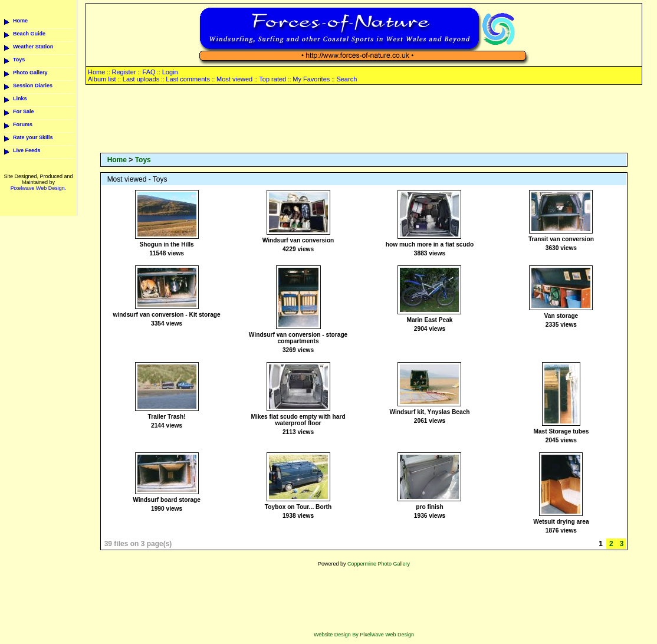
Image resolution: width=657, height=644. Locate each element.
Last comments (188, 79)
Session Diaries (33, 86)
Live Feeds (27, 150)
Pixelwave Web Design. (38, 188)
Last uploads (141, 79)
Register (124, 72)
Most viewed (234, 79)
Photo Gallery (30, 73)
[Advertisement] (364, 120)
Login (170, 72)
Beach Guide (29, 34)
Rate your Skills (33, 137)
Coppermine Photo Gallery (379, 564)
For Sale (24, 111)
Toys (19, 60)
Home (20, 21)
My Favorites (311, 79)
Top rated (272, 79)
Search (346, 79)
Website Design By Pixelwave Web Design (364, 635)
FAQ (149, 72)
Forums (23, 124)
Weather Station (33, 47)
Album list (102, 79)
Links (20, 98)
